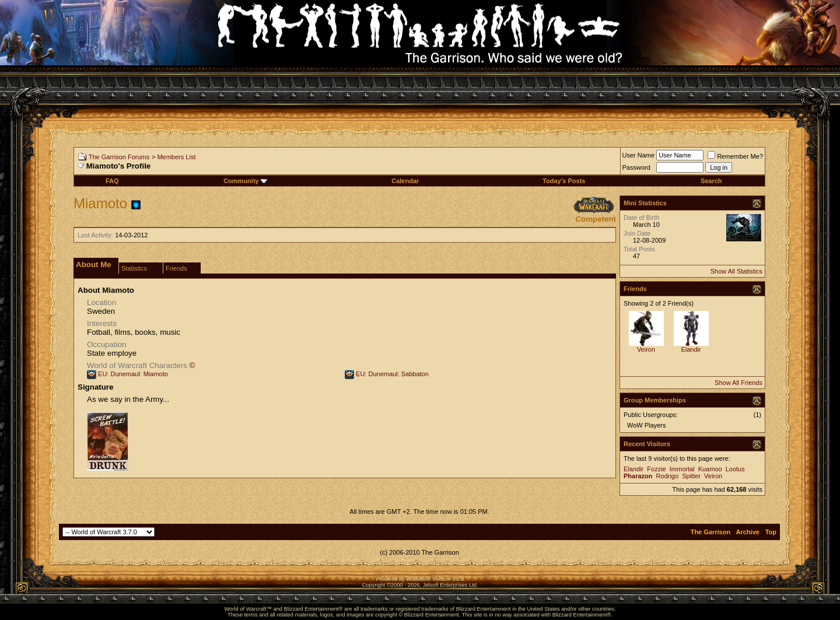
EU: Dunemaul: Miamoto (133, 374)
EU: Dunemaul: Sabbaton (392, 374)
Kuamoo (710, 469)
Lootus (735, 469)
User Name (639, 155)
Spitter (691, 476)
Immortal (682, 469)
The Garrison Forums (119, 157)
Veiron (646, 349)
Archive (748, 532)
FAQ (112, 181)
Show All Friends (738, 383)
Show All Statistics (736, 271)
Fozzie (656, 469)
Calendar (405, 181)
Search (711, 181)
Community (245, 181)
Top (771, 532)
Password (636, 167)
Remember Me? (735, 156)
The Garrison (710, 532)
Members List (176, 157)
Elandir (691, 349)
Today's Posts (564, 181)
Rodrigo (668, 476)
